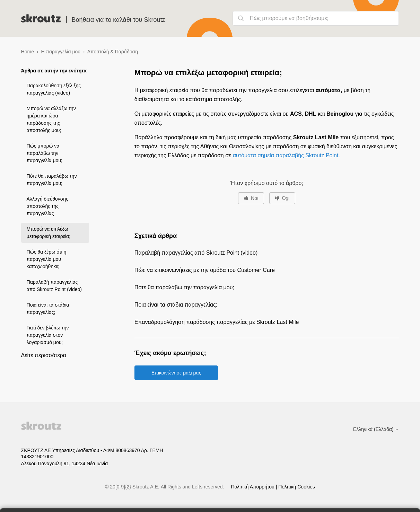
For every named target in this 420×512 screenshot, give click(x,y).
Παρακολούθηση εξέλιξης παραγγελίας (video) (54, 89)
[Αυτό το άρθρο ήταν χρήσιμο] (251, 198)
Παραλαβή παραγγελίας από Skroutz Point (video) (54, 286)
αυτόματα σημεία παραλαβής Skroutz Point (286, 155)
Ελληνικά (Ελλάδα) (376, 429)
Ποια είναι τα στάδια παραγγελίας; (48, 308)
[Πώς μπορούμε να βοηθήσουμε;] (316, 18)
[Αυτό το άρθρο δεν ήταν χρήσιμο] (282, 198)
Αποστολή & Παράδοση (113, 52)
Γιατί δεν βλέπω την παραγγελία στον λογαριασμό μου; (48, 335)
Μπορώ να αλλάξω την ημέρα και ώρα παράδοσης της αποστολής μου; (51, 119)
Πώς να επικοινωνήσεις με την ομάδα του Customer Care (205, 270)
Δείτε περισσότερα (44, 355)
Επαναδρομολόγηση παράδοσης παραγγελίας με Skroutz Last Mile (217, 322)
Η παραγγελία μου (61, 52)
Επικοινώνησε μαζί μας (176, 373)
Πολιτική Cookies (297, 487)
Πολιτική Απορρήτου (253, 487)
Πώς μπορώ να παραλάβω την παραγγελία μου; (45, 153)
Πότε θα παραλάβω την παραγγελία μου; (52, 180)
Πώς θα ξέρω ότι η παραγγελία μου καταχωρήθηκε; (47, 259)
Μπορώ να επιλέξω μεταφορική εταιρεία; (49, 233)
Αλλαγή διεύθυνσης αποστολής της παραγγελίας (47, 206)
